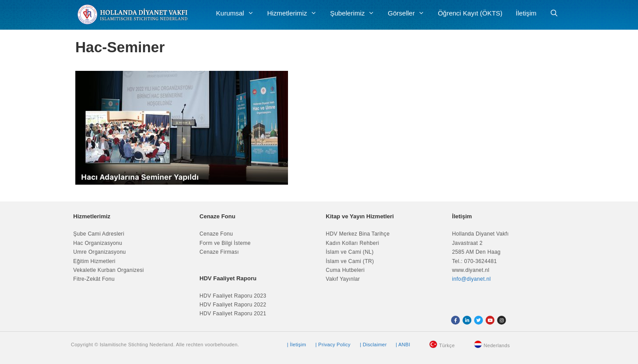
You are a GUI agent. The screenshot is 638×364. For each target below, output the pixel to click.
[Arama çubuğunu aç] (554, 13)
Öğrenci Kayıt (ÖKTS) (470, 13)
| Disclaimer (373, 345)
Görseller (409, 13)
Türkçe (447, 345)
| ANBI (403, 345)
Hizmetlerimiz (295, 13)
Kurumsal (238, 13)
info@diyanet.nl (471, 279)
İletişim (526, 13)
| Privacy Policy (333, 345)
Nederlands (497, 345)
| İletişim (297, 345)
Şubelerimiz (356, 13)
